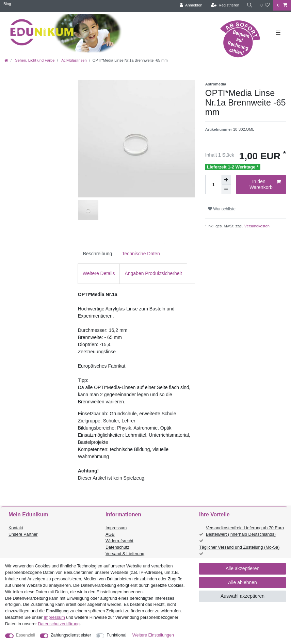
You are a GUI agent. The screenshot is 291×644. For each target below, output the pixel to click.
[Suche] (250, 5)
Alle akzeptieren (243, 568)
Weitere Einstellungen (153, 635)
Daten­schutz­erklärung (59, 624)
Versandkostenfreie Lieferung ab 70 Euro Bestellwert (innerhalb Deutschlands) (245, 531)
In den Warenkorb (265, 184)
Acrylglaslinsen (74, 60)
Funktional (116, 635)
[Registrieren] (225, 5)
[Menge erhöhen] (226, 180)
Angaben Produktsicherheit (153, 273)
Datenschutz (117, 547)
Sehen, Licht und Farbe (34, 60)
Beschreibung (98, 254)
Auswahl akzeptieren (242, 596)
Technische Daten (141, 254)
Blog (7, 4)
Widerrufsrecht (119, 541)
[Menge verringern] (226, 189)
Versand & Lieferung (125, 554)
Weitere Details (99, 273)
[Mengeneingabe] (213, 184)
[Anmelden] (191, 5)
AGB (110, 534)
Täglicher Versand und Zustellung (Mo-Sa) (239, 547)
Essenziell (26, 635)
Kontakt (16, 528)
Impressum (116, 528)
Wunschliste (222, 209)
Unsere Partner (23, 534)
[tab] (98, 254)
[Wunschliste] (265, 5)
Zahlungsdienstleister (71, 635)
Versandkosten (256, 226)
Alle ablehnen (242, 582)
